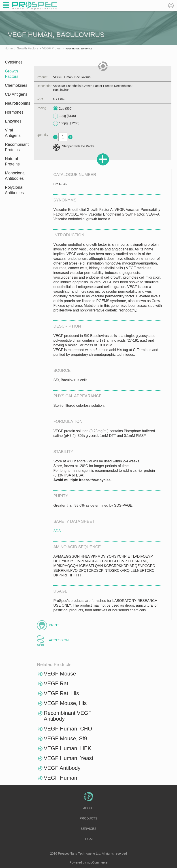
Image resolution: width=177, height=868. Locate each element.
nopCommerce (97, 862)
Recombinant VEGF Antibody (67, 716)
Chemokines (16, 85)
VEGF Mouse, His (65, 703)
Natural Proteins (12, 161)
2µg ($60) (63, 109)
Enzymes (13, 121)
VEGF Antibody (62, 768)
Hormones (14, 112)
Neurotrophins (17, 103)
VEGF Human (60, 778)
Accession (59, 640)
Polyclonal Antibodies (14, 190)
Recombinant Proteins (17, 147)
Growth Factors (12, 74)
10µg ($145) (64, 116)
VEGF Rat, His (61, 693)
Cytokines (14, 62)
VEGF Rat (56, 683)
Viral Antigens (13, 133)
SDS (57, 531)
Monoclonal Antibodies (15, 176)
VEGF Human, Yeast (68, 758)
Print (54, 625)
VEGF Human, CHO (68, 729)
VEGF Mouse (60, 674)
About (88, 808)
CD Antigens (16, 94)
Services (88, 829)
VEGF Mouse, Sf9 (65, 738)
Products (88, 818)
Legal (88, 839)
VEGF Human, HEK (67, 748)
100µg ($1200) (66, 123)
